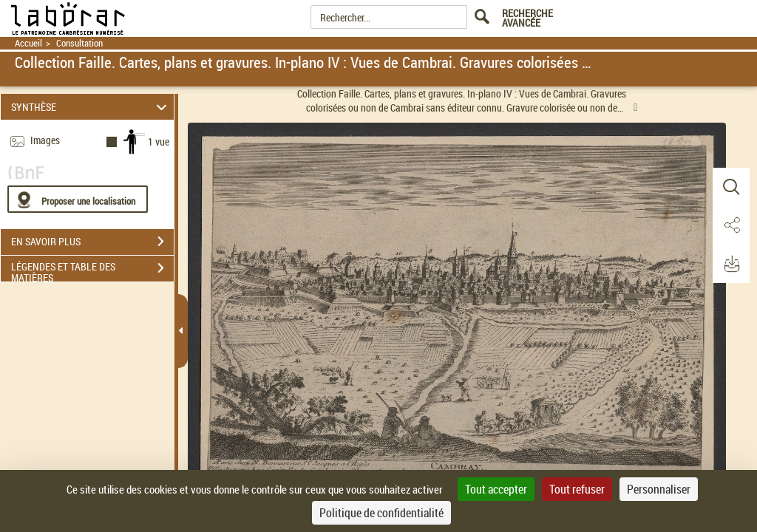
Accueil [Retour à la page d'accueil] (28, 43)
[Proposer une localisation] (78, 199)
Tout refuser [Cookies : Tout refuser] (577, 489)
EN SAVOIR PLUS (92, 242)
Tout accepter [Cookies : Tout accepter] (496, 489)
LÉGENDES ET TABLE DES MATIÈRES (92, 270)
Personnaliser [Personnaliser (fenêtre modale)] (659, 489)
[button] (731, 187)
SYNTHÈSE (91, 107)
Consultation (79, 43)
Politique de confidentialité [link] (381, 513)
